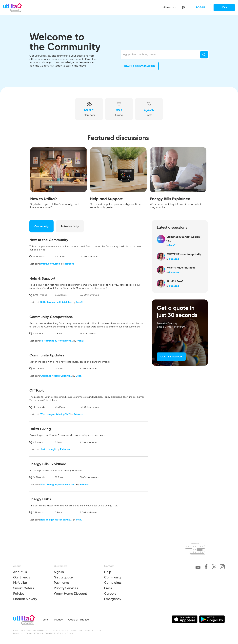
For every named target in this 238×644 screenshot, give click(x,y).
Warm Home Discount (70, 594)
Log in (200, 7)
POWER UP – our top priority (184, 254)
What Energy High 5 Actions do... (58, 485)
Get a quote (63, 577)
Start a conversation (140, 66)
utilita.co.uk (169, 7)
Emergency (113, 599)
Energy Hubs (40, 499)
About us (20, 572)
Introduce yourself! (50, 264)
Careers (110, 594)
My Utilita (20, 583)
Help (108, 572)
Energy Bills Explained (48, 464)
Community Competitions (51, 317)
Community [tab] (41, 226)
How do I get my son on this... (56, 520)
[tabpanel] (59, 179)
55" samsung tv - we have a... (57, 341)
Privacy (58, 620)
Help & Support (42, 278)
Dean (79, 376)
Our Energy (22, 577)
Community (113, 577)
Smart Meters (24, 588)
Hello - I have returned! (181, 268)
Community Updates (47, 355)
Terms (45, 620)
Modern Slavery (25, 599)
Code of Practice (79, 620)
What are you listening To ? (55, 414)
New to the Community (49, 240)
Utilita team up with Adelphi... (56, 302)
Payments (61, 583)
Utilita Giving (40, 429)
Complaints (113, 583)
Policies (19, 594)
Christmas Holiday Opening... (56, 376)
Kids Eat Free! (175, 281)
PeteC (79, 302)
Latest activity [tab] (70, 226)
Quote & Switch (171, 357)
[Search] (204, 55)
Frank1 (80, 341)
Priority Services (66, 588)
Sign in (59, 572)
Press (108, 588)
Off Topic (37, 390)
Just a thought (48, 449)
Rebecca (69, 264)
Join (224, 7)
